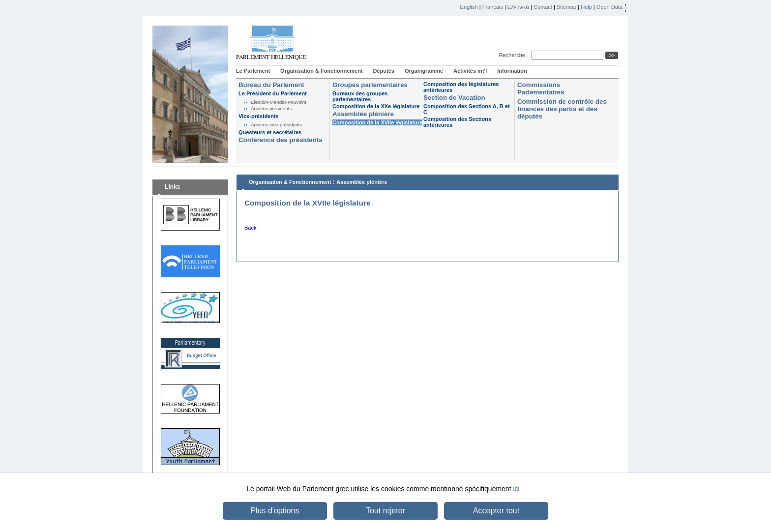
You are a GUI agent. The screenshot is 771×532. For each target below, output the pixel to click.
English (469, 7)
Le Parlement (253, 71)
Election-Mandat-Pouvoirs (279, 102)
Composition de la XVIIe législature (377, 122)
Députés (384, 71)
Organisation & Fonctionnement (321, 71)
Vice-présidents (259, 116)
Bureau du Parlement (271, 85)
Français (493, 7)
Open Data (609, 7)
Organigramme (424, 71)
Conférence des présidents (281, 140)
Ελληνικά (518, 7)
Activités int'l (470, 71)
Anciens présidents (271, 108)
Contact (543, 7)
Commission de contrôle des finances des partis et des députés (562, 109)
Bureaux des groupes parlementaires (360, 96)
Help (586, 7)
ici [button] (516, 489)
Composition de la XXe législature (376, 106)
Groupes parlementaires (370, 85)
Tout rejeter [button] (385, 511)
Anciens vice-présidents (276, 125)
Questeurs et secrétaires (270, 132)
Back (250, 228)
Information (512, 71)
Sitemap (566, 7)
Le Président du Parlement (273, 93)
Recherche (514, 55)
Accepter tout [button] (496, 511)
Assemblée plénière (363, 114)
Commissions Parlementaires (541, 89)
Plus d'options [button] (275, 511)
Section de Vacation (454, 98)
